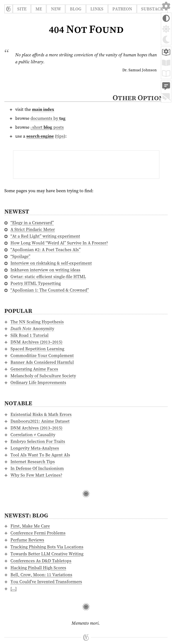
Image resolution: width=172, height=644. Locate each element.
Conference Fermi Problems (38, 533)
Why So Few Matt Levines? (36, 475)
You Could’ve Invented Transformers (46, 582)
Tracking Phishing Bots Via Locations (47, 547)
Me (39, 9)
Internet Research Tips (33, 462)
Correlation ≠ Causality (33, 435)
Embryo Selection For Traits (38, 441)
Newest (17, 211)
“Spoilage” (20, 256)
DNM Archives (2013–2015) (36, 342)
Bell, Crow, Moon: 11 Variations (41, 575)
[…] (13, 589)
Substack (152, 9)
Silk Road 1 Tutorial (30, 335)
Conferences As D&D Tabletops (41, 561)
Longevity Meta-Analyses (35, 448)
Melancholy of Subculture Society (43, 376)
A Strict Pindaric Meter (33, 229)
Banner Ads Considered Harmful (42, 362)
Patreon (122, 9)
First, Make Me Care (30, 526)
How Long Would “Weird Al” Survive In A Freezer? (59, 243)
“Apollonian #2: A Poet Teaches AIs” (46, 250)
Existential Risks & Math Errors (41, 414)
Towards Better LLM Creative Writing (47, 554)
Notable (18, 403)
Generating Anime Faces (34, 369)
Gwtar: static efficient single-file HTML (48, 277)
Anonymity (32, 329)
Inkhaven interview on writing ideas (45, 270)
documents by (48, 118)
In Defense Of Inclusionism (37, 468)
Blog (76, 9)
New (56, 9)
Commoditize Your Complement (42, 355)
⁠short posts (47, 127)
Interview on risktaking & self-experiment (51, 263)
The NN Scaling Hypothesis (37, 322)
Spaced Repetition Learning (37, 349)
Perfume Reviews (27, 540)
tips (60, 136)
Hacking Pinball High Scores (38, 568)
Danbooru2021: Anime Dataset (40, 421)
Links (97, 9)
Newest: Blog (26, 515)
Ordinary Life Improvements (38, 382)
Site (22, 9)
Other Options (140, 98)
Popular (18, 311)
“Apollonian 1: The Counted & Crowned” (50, 290)
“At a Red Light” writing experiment (45, 236)
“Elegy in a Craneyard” (32, 223)
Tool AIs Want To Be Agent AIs (40, 455)
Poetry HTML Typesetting (36, 283)
